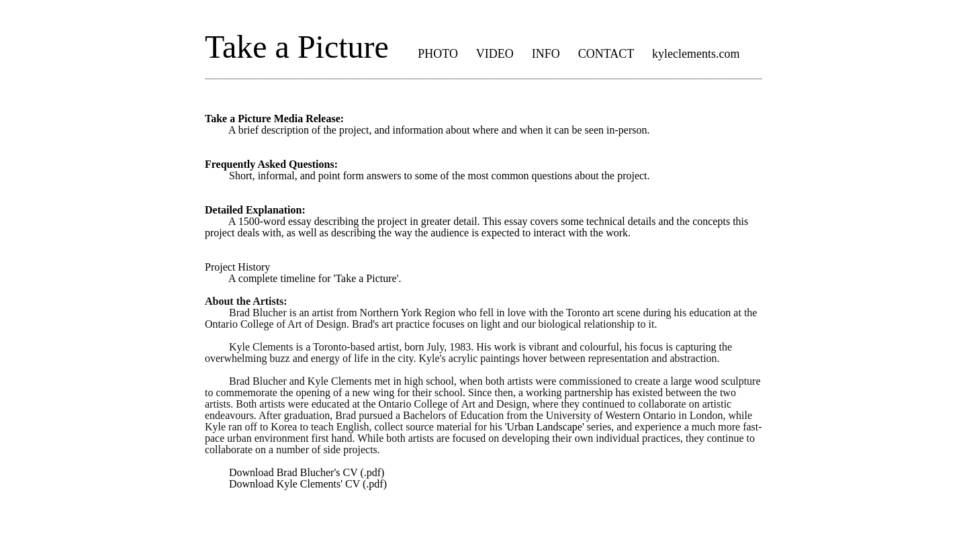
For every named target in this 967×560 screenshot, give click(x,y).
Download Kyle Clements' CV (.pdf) (296, 484)
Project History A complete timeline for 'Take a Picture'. (303, 273)
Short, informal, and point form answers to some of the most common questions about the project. (427, 170)
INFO (546, 54)
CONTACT (606, 54)
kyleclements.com (696, 54)
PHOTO (438, 54)
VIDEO (495, 54)
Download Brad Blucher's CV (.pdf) (294, 472)
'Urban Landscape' (545, 427)
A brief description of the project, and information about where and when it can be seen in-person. (427, 124)
